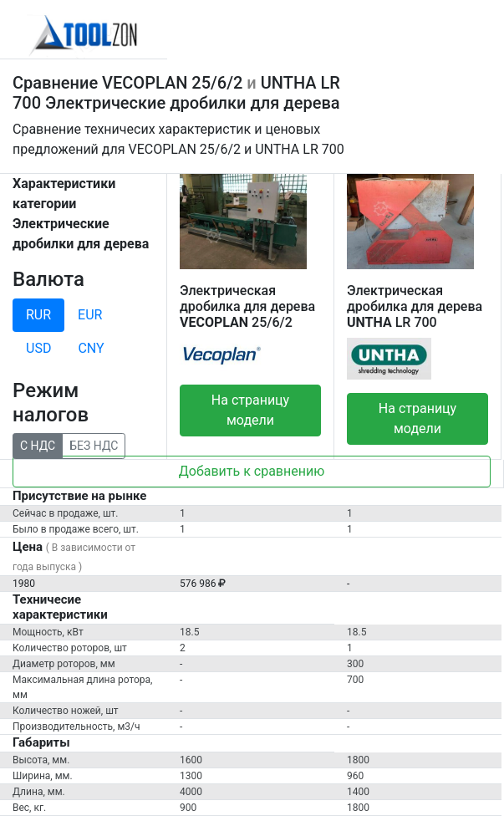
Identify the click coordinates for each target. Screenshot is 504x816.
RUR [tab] (38, 315)
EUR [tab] (90, 315)
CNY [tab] (91, 348)
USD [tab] (38, 348)
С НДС (38, 445)
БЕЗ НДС (94, 445)
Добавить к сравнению (252, 471)
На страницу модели (250, 410)
